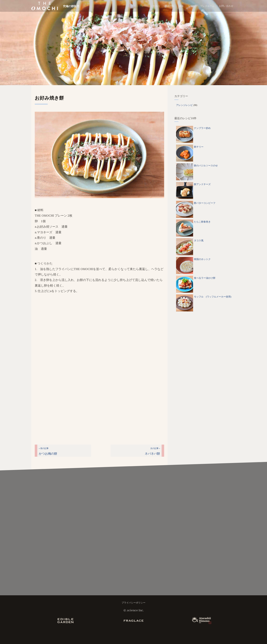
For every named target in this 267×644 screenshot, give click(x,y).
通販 (181, 6)
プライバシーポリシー (133, 603)
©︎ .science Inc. (134, 610)
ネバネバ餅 (152, 451)
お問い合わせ (226, 6)
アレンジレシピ (184, 105)
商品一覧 (170, 6)
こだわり (155, 6)
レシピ (192, 6)
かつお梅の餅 (48, 451)
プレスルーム (207, 6)
